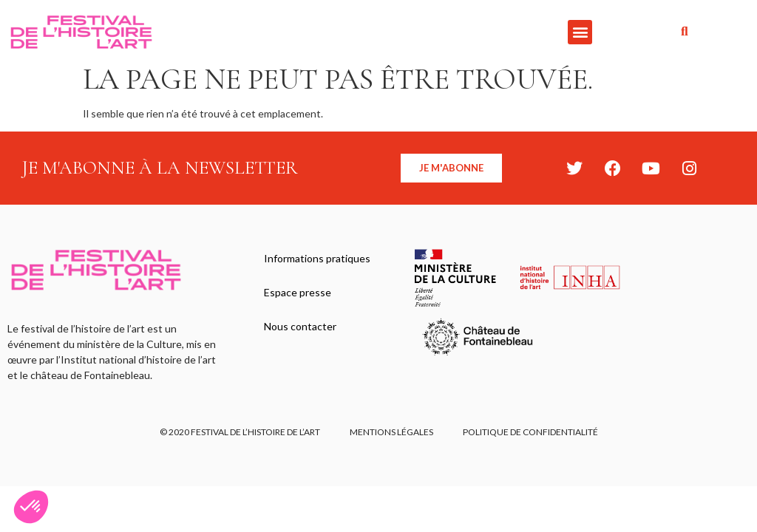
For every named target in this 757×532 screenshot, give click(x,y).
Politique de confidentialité (530, 432)
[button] (580, 32)
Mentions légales (391, 432)
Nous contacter (300, 326)
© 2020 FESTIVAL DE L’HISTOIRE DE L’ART (240, 432)
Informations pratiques (317, 258)
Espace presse (298, 292)
